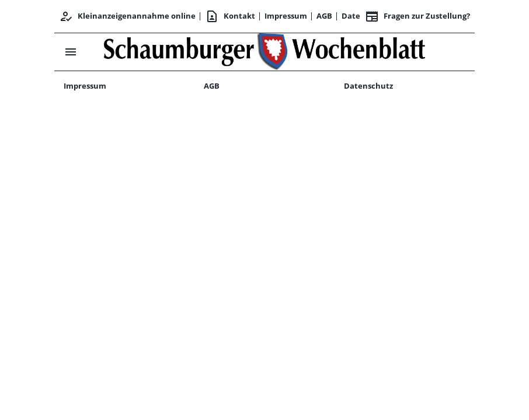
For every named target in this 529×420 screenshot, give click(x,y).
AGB (324, 16)
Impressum (286, 16)
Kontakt (230, 16)
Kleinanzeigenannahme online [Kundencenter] (127, 16)
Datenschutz (368, 86)
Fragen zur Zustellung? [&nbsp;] (417, 16)
